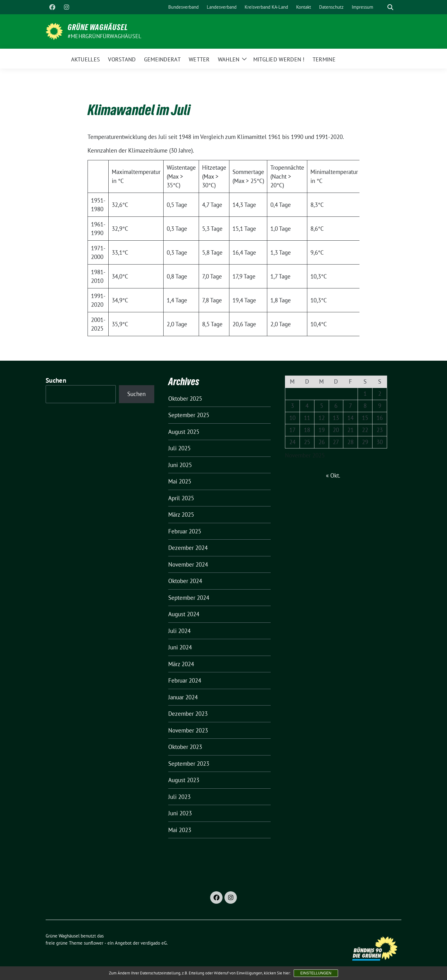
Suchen (56, 380)
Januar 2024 (183, 697)
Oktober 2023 (185, 747)
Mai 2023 (180, 830)
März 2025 (181, 514)
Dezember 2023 (188, 714)
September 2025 (189, 415)
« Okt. (333, 475)
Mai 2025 (180, 481)
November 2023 (188, 730)
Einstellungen (316, 973)
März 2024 (181, 664)
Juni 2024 (180, 647)
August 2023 (184, 780)
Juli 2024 (179, 631)
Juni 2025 (180, 465)
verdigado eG (154, 943)
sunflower (94, 943)
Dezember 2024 (188, 548)
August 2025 (184, 432)
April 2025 (181, 498)
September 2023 (189, 764)
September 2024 (189, 598)
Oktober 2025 (185, 399)
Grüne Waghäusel (98, 27)
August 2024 (184, 614)
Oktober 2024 (185, 581)
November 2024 (188, 564)
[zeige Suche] (390, 7)
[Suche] (382, 7)
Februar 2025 (185, 531)
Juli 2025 (179, 448)
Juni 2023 (180, 813)
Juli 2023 (179, 797)
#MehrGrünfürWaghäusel (104, 36)
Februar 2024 (185, 680)
